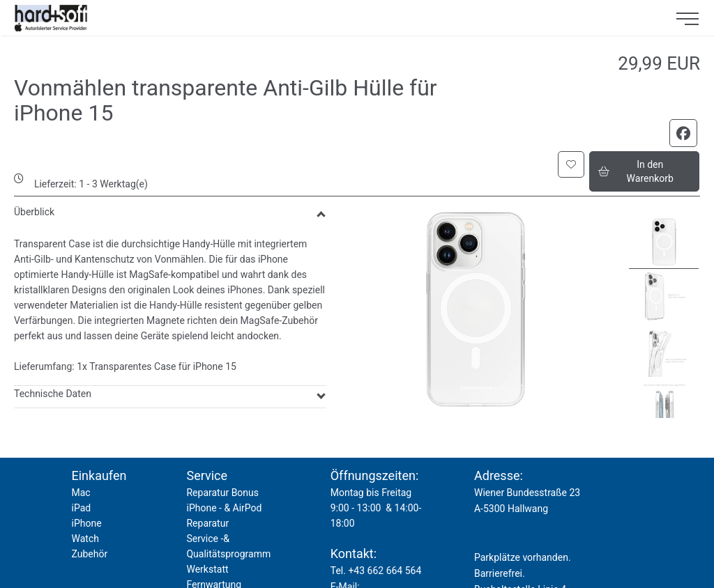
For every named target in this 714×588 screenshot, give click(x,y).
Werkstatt (207, 569)
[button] (571, 164)
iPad (81, 508)
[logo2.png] (333, 18)
